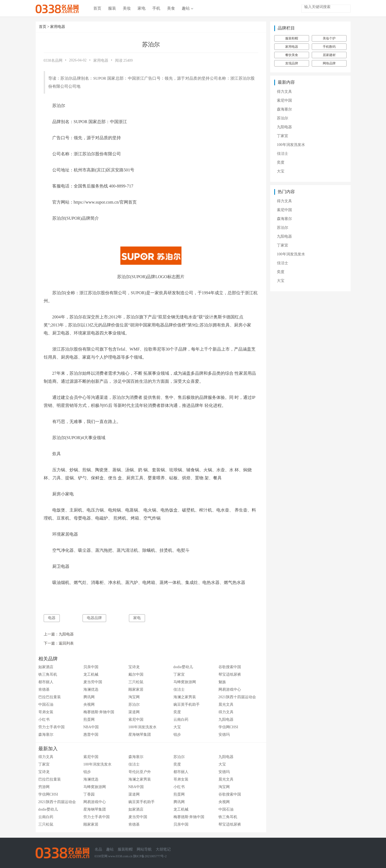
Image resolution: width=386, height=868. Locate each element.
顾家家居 (136, 689)
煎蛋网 (89, 720)
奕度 (177, 712)
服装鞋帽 (292, 38)
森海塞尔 (46, 735)
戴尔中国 (136, 674)
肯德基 (44, 689)
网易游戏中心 (230, 689)
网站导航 (144, 849)
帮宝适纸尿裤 (230, 674)
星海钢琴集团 (140, 735)
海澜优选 (91, 689)
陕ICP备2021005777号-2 (150, 856)
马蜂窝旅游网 (185, 682)
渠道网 (134, 712)
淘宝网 (134, 697)
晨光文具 (226, 705)
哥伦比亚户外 (140, 772)
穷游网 (44, 787)
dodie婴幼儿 (183, 667)
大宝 (177, 727)
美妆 (127, 8)
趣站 (188, 8)
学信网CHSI (228, 727)
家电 (142, 8)
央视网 (89, 705)
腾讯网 (89, 697)
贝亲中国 (91, 667)
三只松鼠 (136, 682)
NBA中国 (91, 727)
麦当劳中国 (93, 682)
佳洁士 (179, 689)
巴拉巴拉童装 (50, 697)
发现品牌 (292, 63)
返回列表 (66, 643)
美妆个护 (329, 38)
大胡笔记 (163, 849)
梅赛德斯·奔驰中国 (99, 712)
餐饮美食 (292, 55)
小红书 (44, 720)
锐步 (177, 735)
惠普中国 (91, 735)
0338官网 (101, 856)
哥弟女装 (46, 712)
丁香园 (89, 794)
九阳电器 (66, 634)
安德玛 (224, 735)
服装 (112, 8)
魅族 (222, 682)
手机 (156, 8)
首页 (97, 8)
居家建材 (329, 55)
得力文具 (226, 712)
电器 (52, 618)
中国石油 (46, 705)
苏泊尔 (134, 705)
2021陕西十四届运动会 (237, 697)
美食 (171, 8)
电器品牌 (94, 618)
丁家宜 (179, 674)
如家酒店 (46, 667)
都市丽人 (46, 682)
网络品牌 (329, 63)
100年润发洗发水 (142, 727)
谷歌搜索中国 (230, 667)
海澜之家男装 (185, 697)
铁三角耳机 (48, 674)
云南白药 (181, 720)
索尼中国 (136, 720)
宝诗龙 (134, 667)
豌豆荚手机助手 (187, 705)
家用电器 (58, 27)
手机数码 (329, 47)
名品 (98, 849)
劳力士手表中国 (51, 727)
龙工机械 (91, 674)
